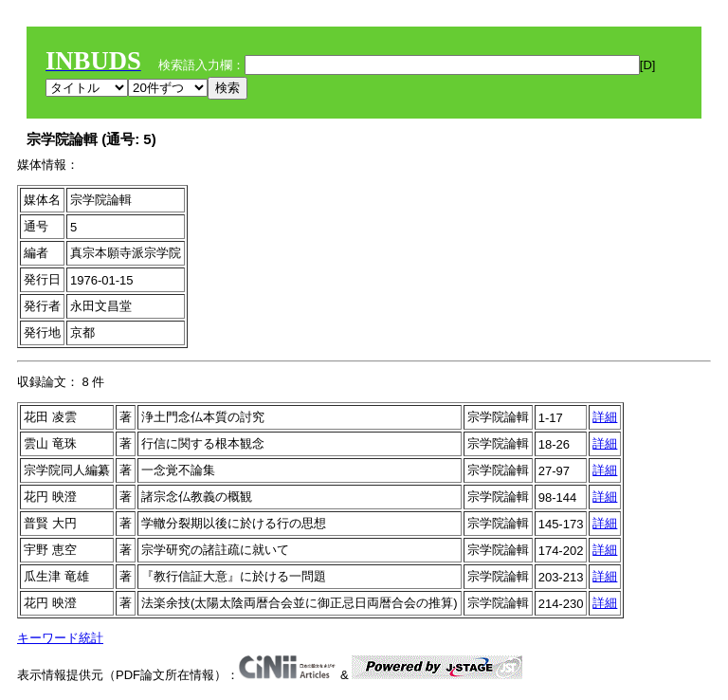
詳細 (605, 417)
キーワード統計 (60, 638)
